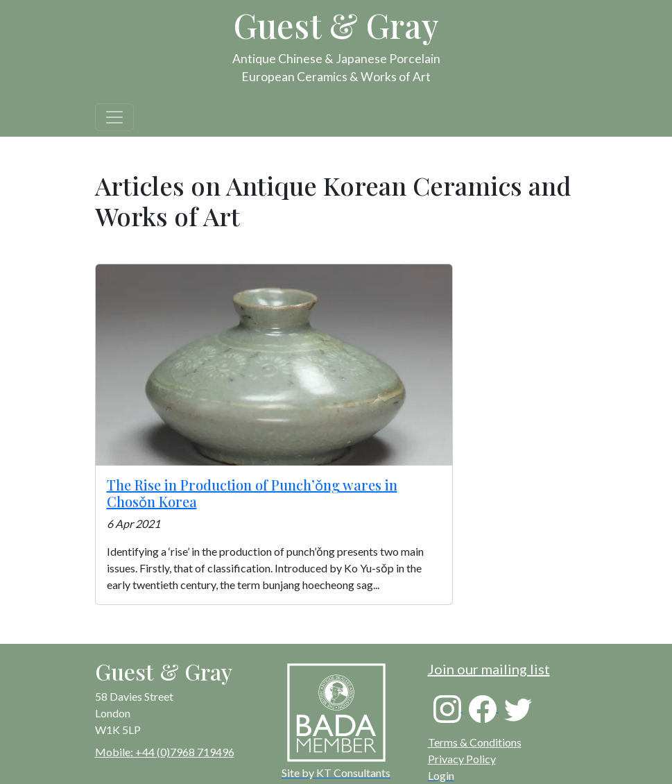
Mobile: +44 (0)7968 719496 (165, 752)
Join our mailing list (489, 669)
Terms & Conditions (475, 742)
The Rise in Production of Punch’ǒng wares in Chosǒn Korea (252, 493)
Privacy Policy (462, 759)
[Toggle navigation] (114, 117)
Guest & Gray (336, 25)
